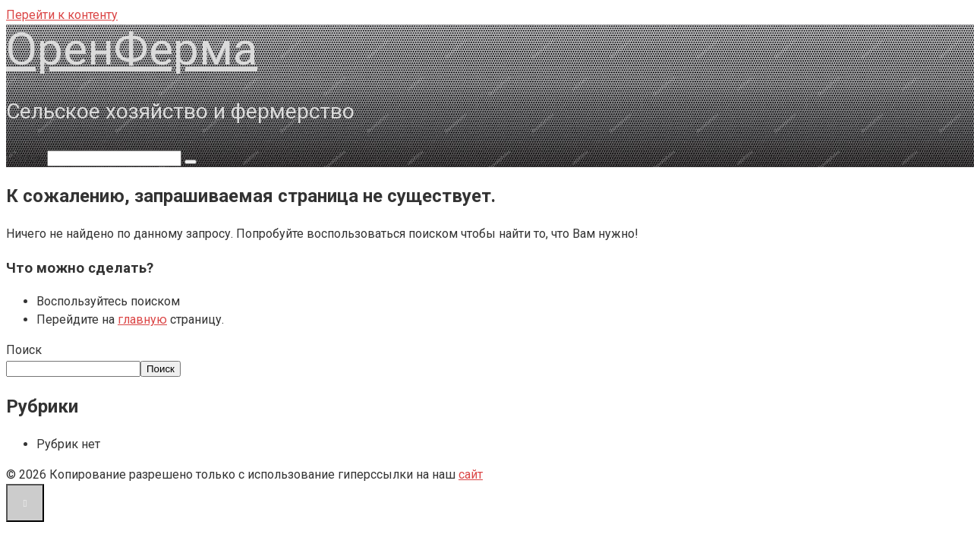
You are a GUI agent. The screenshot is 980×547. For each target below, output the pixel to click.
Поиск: (27, 158)
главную (142, 319)
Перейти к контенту (62, 15)
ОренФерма (132, 49)
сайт (471, 474)
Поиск (24, 350)
